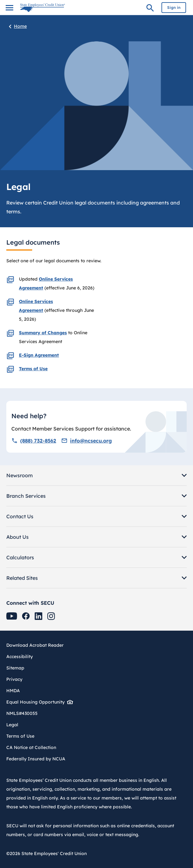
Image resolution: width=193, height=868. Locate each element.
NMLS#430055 (22, 713)
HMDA (13, 691)
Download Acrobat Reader (37, 645)
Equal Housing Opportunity (38, 702)
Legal (12, 725)
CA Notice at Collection (31, 747)
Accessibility (20, 657)
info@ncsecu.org (87, 441)
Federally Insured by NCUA (36, 759)
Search (150, 9)
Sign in (174, 7)
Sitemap (15, 668)
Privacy (14, 679)
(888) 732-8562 (34, 441)
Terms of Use (20, 736)
